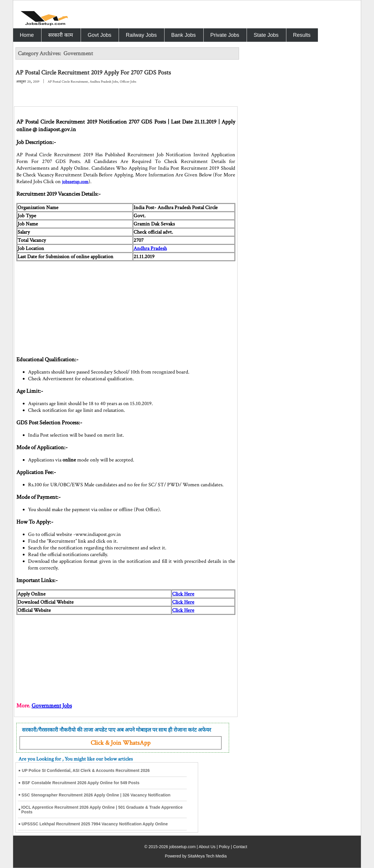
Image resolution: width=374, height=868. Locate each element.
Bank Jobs (183, 35)
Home (27, 35)
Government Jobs (52, 706)
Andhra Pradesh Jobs (104, 82)
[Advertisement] (126, 302)
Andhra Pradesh (150, 248)
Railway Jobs (141, 35)
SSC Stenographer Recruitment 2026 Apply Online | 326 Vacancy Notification (96, 795)
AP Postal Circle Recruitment (68, 82)
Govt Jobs (99, 35)
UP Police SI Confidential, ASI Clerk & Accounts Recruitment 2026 (86, 770)
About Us (207, 847)
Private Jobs (225, 35)
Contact (240, 847)
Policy (224, 847)
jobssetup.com (75, 182)
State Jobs (266, 35)
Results (302, 35)
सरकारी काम (61, 35)
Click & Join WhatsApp (121, 743)
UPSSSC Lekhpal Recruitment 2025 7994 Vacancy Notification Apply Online (95, 824)
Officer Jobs (128, 82)
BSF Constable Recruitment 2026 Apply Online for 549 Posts (81, 783)
